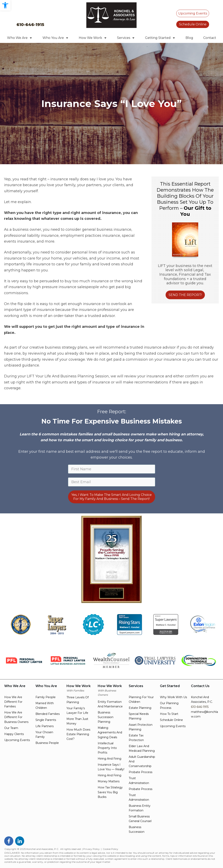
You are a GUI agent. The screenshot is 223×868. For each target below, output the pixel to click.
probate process (141, 772)
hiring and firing (109, 759)
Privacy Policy (91, 849)
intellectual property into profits (107, 748)
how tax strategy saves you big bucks (110, 792)
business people (47, 743)
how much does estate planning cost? (78, 734)
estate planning (140, 708)
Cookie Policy (110, 849)
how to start (169, 714)
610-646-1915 (30, 25)
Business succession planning (106, 717)
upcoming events (17, 740)
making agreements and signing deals (110, 732)
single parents (46, 720)
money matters (109, 781)
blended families (48, 714)
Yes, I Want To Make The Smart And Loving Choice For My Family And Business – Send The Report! (111, 497)
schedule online (171, 720)
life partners (45, 726)
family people (46, 697)
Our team (11, 728)
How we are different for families (13, 702)
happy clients (14, 734)
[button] (5, 5)
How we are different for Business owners (16, 717)
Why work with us (173, 697)
